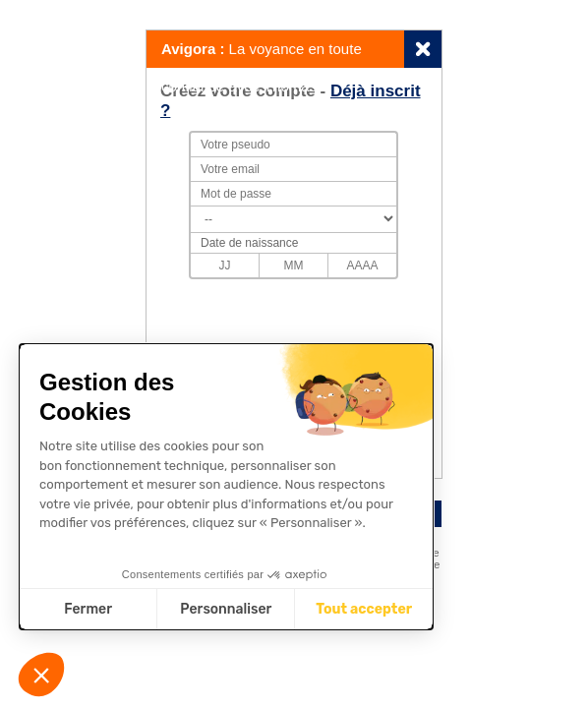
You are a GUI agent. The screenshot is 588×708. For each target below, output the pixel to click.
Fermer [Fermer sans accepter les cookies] (88, 609)
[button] (41, 675)
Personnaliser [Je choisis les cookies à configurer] (226, 609)
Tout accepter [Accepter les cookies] (364, 609)
